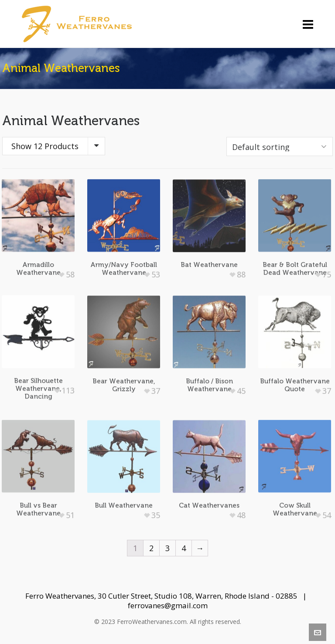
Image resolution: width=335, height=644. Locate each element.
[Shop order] (280, 147)
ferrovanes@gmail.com (168, 605)
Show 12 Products (45, 146)
